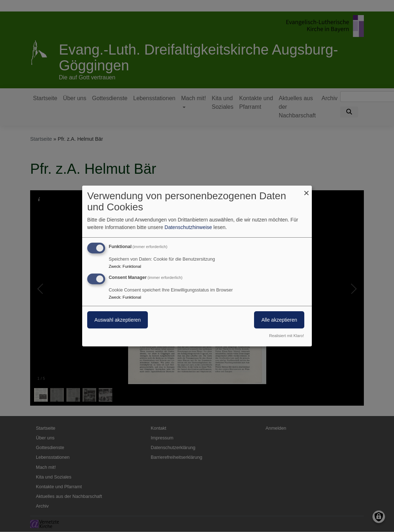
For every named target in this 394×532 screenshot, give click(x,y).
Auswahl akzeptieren (118, 320)
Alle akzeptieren (279, 320)
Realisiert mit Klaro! (287, 336)
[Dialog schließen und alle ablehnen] (306, 190)
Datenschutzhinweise (188, 227)
